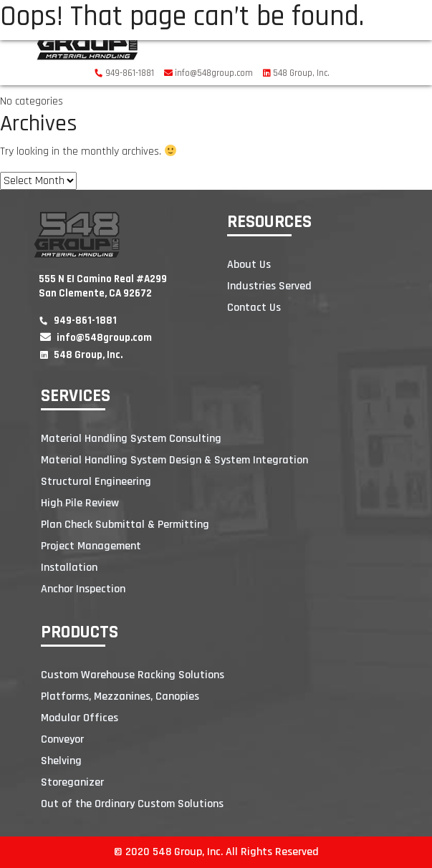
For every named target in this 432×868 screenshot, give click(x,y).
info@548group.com (208, 73)
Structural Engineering (96, 482)
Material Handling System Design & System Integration (174, 460)
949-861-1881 (125, 73)
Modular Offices (80, 718)
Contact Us (254, 308)
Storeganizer (72, 782)
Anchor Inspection (83, 589)
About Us (249, 265)
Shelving (61, 761)
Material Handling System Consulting (131, 439)
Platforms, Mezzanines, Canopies (120, 696)
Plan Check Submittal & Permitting (125, 525)
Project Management (91, 546)
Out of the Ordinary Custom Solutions (132, 804)
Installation (69, 568)
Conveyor (62, 739)
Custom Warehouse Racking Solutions (133, 675)
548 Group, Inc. (296, 73)
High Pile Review (80, 503)
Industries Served (269, 286)
